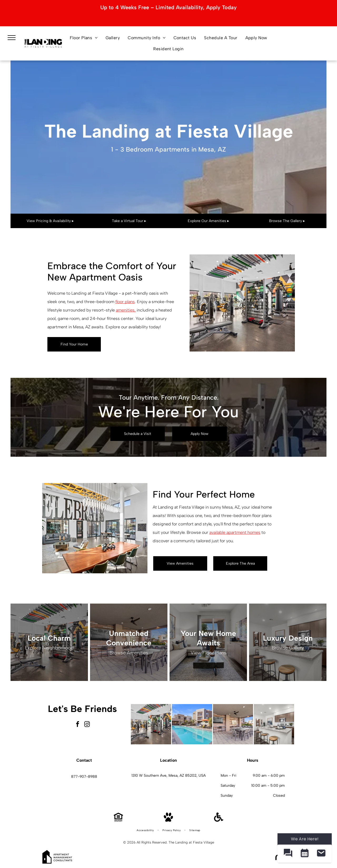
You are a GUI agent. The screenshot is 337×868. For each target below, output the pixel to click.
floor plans (125, 302)
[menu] (12, 38)
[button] (288, 854)
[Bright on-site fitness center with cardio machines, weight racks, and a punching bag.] (151, 724)
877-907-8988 (84, 777)
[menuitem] (84, 38)
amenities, (126, 310)
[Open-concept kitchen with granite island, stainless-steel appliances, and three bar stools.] (274, 724)
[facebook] (78, 725)
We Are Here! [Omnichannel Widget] (305, 839)
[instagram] (87, 725)
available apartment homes (235, 532)
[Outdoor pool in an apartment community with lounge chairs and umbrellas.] (192, 724)
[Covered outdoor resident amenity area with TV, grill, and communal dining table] (233, 724)
